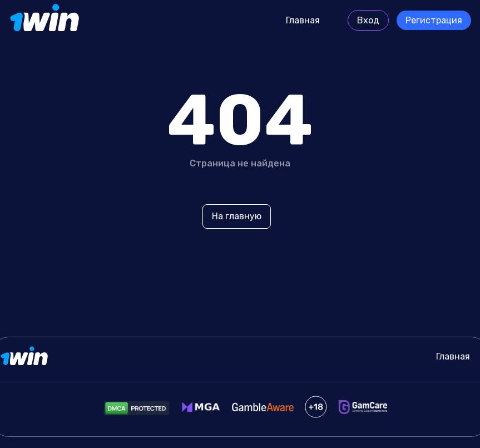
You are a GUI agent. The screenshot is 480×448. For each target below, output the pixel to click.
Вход (368, 20)
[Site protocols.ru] (46, 21)
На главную (237, 216)
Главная (303, 20)
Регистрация (434, 20)
